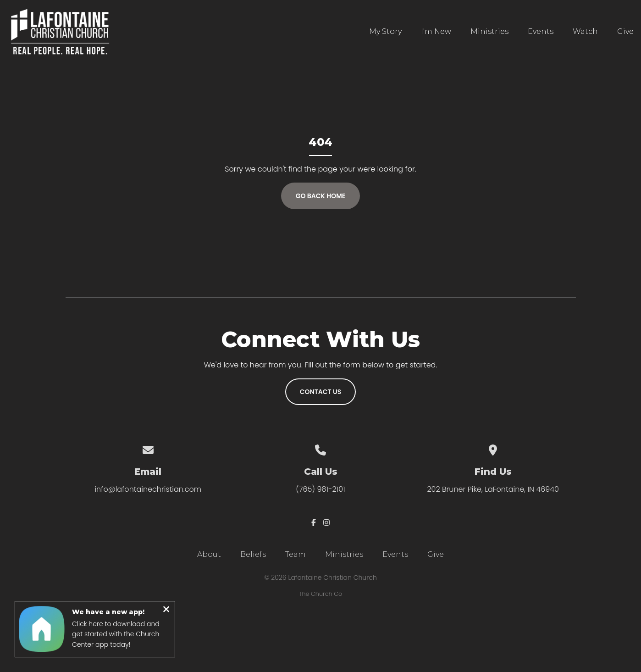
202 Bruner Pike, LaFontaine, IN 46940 (493, 489)
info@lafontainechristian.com (148, 489)
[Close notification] (166, 611)
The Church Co (320, 594)
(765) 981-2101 (320, 489)
